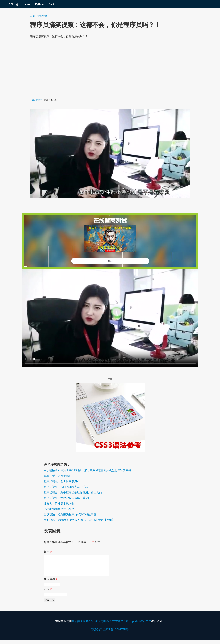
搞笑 (40, 100)
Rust (52, 4)
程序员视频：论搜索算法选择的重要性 (67, 498)
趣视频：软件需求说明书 (59, 503)
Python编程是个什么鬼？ (59, 509)
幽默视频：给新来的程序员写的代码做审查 (70, 514)
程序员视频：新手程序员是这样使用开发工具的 (73, 492)
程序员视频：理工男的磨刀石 (62, 481)
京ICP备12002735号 (116, 634)
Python (40, 4)
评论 (48, 553)
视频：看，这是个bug (57, 476)
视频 (34, 100)
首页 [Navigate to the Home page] (32, 16)
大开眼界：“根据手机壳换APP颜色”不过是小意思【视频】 (79, 520)
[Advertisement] (110, 69)
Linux (27, 4)
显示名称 (51, 584)
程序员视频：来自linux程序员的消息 (66, 487)
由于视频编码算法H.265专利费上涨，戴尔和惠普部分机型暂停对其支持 (88, 470)
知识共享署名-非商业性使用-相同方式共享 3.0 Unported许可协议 (111, 625)
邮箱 (48, 594)
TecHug (13, 4)
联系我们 (97, 634)
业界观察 (42, 16)
